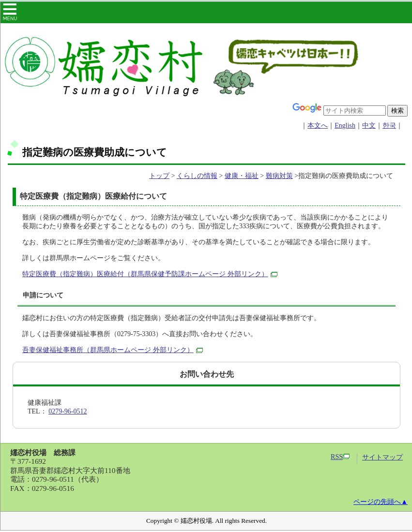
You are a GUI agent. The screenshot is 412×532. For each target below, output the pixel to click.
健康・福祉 (242, 176)
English (345, 126)
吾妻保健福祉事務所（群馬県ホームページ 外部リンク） (113, 350)
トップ (159, 176)
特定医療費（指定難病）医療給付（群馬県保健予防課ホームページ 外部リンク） (150, 274)
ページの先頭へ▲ (381, 502)
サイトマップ (382, 457)
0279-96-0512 (68, 411)
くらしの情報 (197, 176)
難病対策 (279, 176)
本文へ (318, 126)
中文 (369, 126)
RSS (340, 457)
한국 (389, 126)
